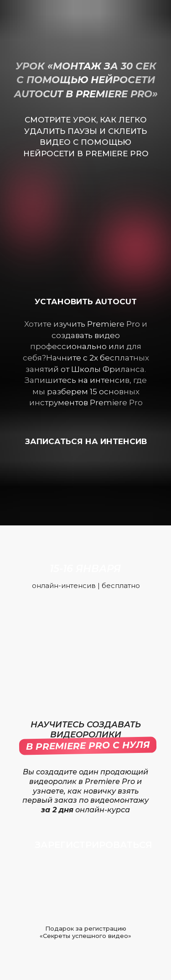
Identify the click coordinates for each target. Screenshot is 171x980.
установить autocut (86, 302)
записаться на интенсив (86, 441)
